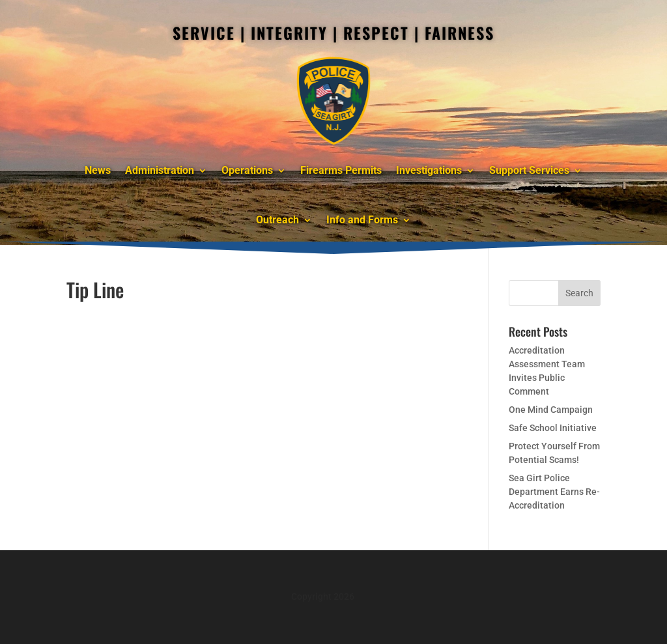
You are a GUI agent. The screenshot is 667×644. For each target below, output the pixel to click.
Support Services (529, 170)
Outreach (277, 220)
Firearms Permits (341, 170)
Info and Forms (362, 220)
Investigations (429, 170)
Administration (160, 170)
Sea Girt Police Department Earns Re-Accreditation (554, 492)
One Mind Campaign (551, 410)
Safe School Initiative (553, 428)
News (98, 170)
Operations (247, 170)
